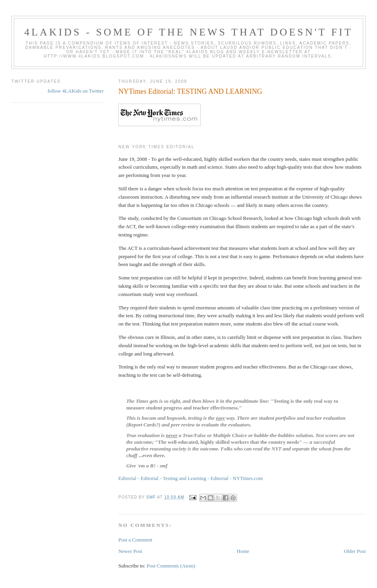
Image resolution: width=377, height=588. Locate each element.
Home (243, 551)
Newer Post (130, 551)
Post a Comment (135, 540)
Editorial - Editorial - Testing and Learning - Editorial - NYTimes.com (190, 478)
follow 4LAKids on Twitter (76, 91)
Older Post (355, 551)
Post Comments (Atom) (171, 566)
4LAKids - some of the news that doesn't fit (188, 32)
